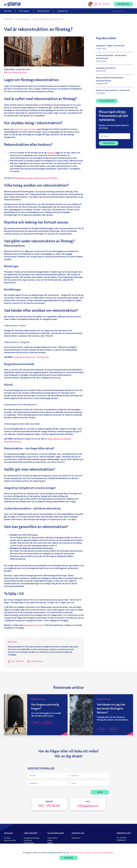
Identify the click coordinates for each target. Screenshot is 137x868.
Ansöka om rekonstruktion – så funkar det (113, 90)
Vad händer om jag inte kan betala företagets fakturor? (111, 709)
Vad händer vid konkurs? (106, 68)
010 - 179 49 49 (17, 661)
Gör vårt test (123, 4)
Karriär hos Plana (10, 840)
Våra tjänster (24, 11)
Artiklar (50, 840)
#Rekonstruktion (20, 72)
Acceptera (68, 858)
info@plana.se (37, 661)
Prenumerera (109, 143)
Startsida (8, 19)
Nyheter (50, 843)
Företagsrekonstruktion (32, 838)
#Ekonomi (8, 72)
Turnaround (28, 840)
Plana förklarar (44, 11)
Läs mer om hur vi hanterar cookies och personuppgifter (92, 853)
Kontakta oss (63, 11)
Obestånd (48, 723)
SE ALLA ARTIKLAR (107, 101)
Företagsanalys (29, 843)
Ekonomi (36, 723)
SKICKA (100, 792)
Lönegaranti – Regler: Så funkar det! (110, 46)
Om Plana (8, 11)
